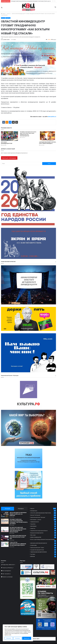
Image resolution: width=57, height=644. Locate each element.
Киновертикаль (34, 511)
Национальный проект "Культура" (38, 517)
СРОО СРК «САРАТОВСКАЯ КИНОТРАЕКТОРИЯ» (41, 513)
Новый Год (8, 18)
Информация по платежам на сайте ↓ (31, 639)
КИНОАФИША (33, 526)
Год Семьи (33, 554)
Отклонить (17, 638)
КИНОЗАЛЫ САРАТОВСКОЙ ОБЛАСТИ (39, 543)
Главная (3, 14)
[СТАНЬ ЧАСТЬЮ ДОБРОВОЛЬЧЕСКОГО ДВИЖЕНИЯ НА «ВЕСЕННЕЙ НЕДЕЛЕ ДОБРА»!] (5, 544)
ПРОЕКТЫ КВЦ (34, 545)
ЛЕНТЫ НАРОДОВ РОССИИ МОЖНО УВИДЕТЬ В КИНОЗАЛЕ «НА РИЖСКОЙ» (18, 514)
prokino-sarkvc (7, 40)
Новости (9, 14)
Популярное (21, 509)
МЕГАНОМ (33, 556)
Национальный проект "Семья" (37, 548)
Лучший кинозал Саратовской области (39, 531)
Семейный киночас (35, 522)
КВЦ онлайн (33, 535)
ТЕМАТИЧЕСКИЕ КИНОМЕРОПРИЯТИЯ (39, 552)
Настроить (9, 638)
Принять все (27, 638)
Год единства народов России (37, 550)
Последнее (8, 509)
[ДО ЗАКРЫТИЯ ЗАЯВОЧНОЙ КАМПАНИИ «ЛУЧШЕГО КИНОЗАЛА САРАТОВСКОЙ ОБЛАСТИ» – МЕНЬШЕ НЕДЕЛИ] (5, 529)
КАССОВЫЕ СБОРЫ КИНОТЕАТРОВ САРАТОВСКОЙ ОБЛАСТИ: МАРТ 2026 (18, 537)
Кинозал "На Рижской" (35, 515)
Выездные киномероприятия (37, 533)
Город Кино (33, 524)
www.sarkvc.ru (52, 117)
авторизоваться (24, 153)
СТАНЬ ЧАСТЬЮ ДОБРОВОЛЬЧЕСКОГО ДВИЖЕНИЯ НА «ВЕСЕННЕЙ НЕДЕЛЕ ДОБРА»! (18, 544)
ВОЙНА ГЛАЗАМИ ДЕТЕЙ (36, 537)
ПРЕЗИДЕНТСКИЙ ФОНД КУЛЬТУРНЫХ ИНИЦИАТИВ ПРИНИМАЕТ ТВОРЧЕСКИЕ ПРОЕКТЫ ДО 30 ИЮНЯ (32, 1)
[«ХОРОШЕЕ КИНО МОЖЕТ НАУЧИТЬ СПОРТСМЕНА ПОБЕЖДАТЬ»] (48, 136)
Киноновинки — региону (36, 520)
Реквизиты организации (7, 577)
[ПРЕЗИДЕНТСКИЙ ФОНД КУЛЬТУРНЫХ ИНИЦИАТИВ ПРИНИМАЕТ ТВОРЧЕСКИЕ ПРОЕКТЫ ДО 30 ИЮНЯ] (5, 521)
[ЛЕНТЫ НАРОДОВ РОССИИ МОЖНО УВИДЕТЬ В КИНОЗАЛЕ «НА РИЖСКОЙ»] (5, 515)
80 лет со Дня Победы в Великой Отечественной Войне (43, 539)
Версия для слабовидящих (9, 158)
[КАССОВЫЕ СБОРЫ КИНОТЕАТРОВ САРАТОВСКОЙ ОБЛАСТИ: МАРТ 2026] (5, 538)
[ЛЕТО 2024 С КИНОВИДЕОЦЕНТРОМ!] (9, 136)
